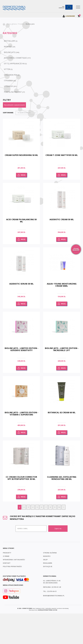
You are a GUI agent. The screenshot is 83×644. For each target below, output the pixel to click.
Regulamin (48, 563)
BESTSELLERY (10, 41)
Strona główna (11, 24)
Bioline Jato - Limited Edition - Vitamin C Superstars (21, 414)
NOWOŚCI (8, 47)
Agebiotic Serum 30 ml (21, 284)
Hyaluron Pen (11, 75)
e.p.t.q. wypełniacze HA (14, 64)
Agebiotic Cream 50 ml (62, 219)
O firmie (6, 556)
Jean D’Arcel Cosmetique (15, 58)
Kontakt (7, 563)
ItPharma (8, 81)
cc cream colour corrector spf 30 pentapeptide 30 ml (21, 478)
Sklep (45, 560)
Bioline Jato (30, 24)
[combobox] (26, 113)
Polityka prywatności (12, 566)
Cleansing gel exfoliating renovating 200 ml (62, 478)
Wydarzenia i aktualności (14, 560)
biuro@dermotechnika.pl (54, 596)
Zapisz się (58, 529)
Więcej (23, 175)
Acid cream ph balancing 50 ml (21, 220)
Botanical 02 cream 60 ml (62, 412)
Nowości (47, 556)
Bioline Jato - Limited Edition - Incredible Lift (62, 349)
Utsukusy (8, 86)
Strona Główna (50, 553)
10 (59, 507)
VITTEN (7, 69)
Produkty (21, 24)
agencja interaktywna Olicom (48, 610)
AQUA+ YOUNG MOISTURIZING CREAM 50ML (62, 285)
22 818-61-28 (56, 587)
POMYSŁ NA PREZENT (13, 92)
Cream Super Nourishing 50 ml (21, 155)
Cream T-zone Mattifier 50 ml (62, 155)
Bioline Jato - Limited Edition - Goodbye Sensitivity (21, 349)
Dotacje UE (48, 566)
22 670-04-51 (52, 591)
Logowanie (69, 16)
